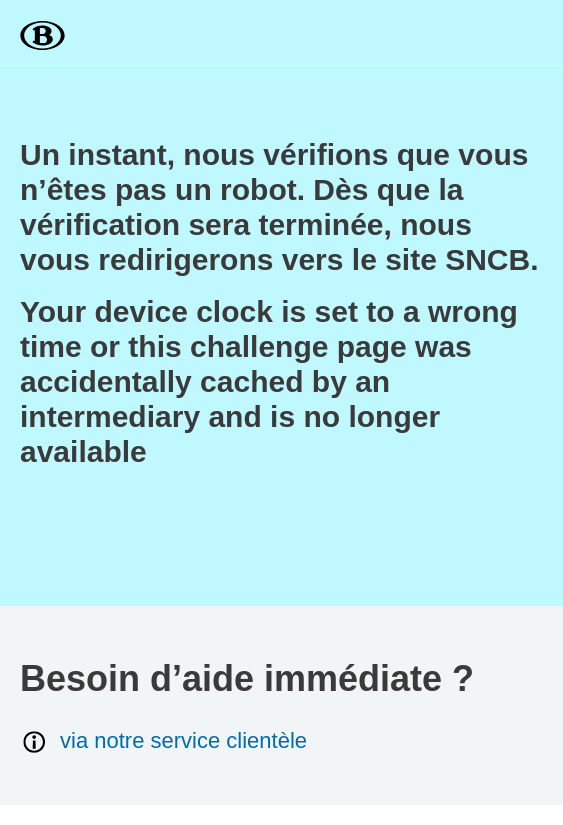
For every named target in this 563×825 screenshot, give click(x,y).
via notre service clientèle (163, 741)
